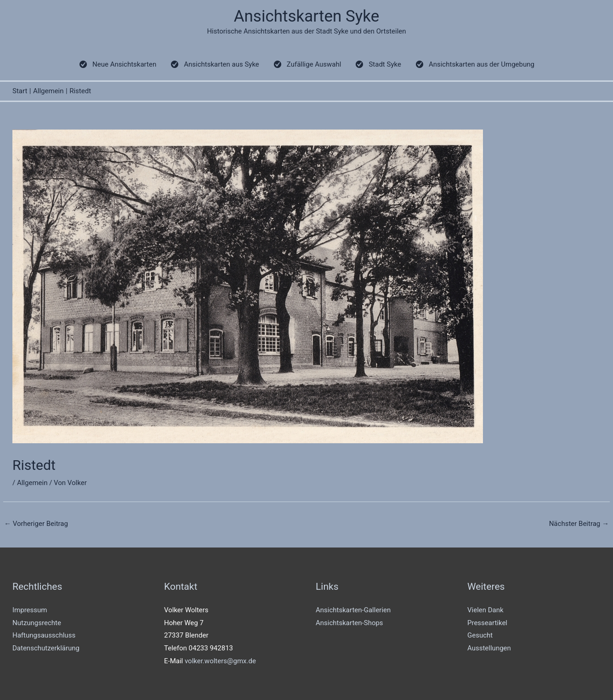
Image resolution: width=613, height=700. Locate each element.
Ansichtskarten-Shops (349, 623)
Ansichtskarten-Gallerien (353, 610)
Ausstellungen (489, 648)
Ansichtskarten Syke (307, 16)
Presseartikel (487, 623)
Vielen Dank (485, 610)
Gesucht (480, 635)
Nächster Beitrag (579, 524)
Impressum (30, 610)
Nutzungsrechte (37, 623)
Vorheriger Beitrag (36, 524)
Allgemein (32, 483)
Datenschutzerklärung (46, 648)
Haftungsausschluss (44, 635)
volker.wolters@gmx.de (220, 661)
